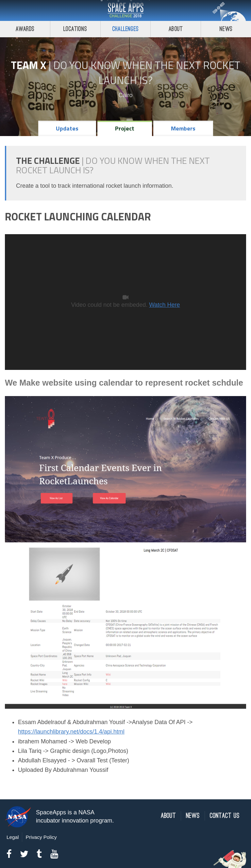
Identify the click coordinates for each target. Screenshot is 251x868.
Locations (75, 29)
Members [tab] (183, 128)
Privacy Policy (41, 837)
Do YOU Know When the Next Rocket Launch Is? (147, 73)
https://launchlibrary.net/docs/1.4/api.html (71, 732)
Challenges (125, 29)
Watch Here (164, 305)
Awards (25, 29)
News (226, 29)
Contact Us (225, 816)
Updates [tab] (67, 128)
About (176, 29)
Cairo (125, 95)
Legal (13, 837)
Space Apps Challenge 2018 (125, 10)
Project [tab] (125, 128)
